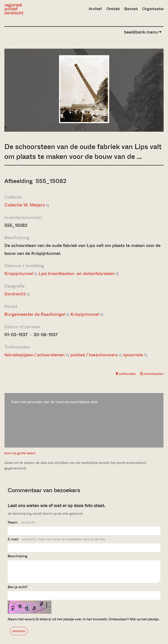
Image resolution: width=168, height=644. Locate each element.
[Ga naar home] (28, 9)
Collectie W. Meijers (25, 205)
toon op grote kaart (20, 453)
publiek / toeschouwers (94, 355)
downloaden (152, 374)
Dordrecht (15, 294)
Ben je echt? (18, 591)
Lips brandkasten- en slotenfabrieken (77, 274)
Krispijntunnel (19, 274)
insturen (19, 635)
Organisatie (153, 9)
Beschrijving (17, 556)
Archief (95, 9)
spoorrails (133, 355)
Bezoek (131, 9)
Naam (21, 522)
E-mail (56, 539)
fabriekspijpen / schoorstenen (35, 355)
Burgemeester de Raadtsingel (35, 314)
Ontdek (113, 9)
